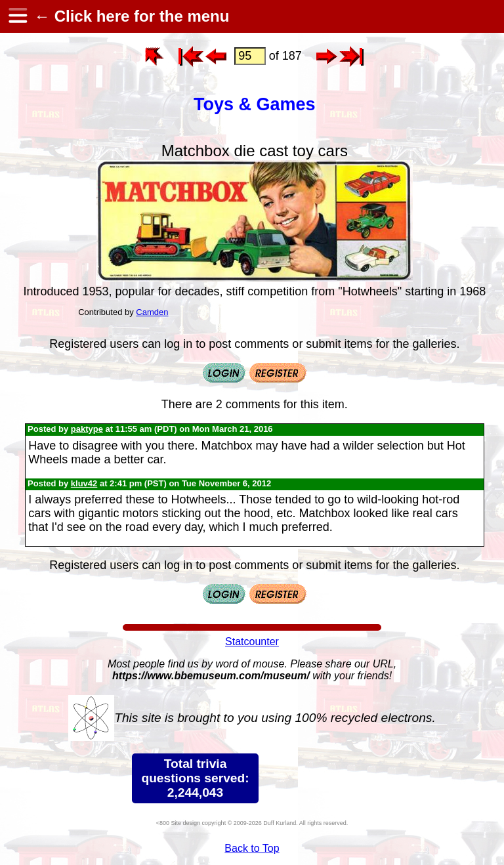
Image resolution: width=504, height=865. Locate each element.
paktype (87, 429)
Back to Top (252, 848)
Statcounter (252, 642)
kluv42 (84, 483)
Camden (152, 312)
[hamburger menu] (17, 16)
